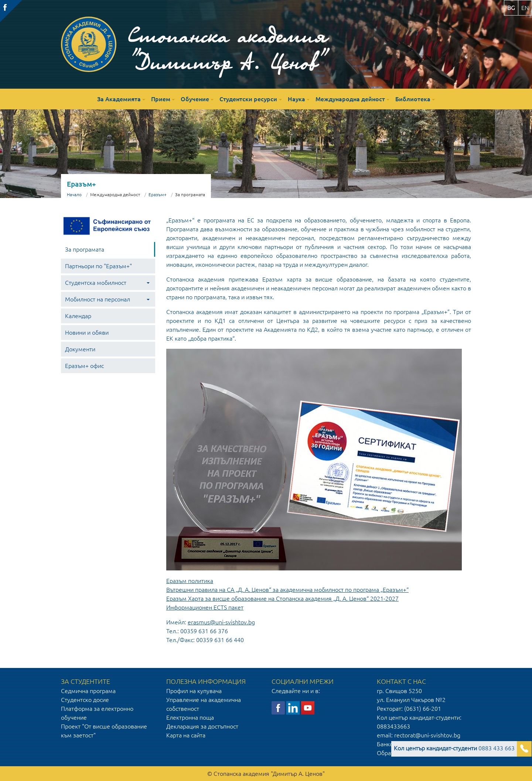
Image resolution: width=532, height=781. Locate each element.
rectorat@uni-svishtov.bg (427, 735)
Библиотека (413, 99)
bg (511, 8)
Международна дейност (350, 99)
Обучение (195, 99)
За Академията (119, 99)
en (525, 8)
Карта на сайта (186, 735)
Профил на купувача (194, 691)
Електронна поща (190, 717)
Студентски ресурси (248, 99)
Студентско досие (85, 700)
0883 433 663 (454, 748)
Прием (161, 99)
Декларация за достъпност (202, 726)
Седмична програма (88, 691)
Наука (296, 99)
